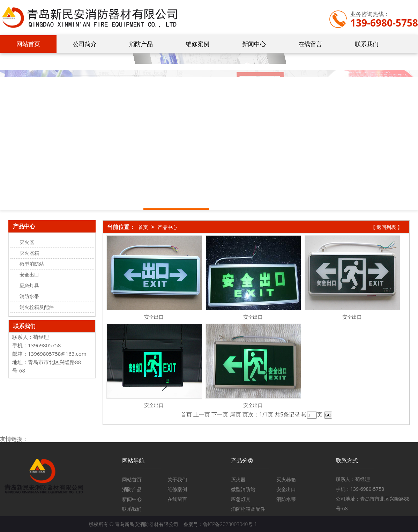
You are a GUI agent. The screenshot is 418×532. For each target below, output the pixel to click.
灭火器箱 (286, 479)
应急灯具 (241, 499)
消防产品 (141, 44)
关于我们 (177, 479)
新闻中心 (254, 44)
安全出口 (154, 317)
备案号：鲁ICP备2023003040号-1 (220, 524)
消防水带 (286, 499)
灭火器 (238, 479)
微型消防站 (243, 489)
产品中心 (167, 227)
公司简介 (85, 44)
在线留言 (310, 44)
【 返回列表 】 (386, 227)
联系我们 (367, 44)
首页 (143, 227)
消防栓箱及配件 (248, 509)
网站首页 (28, 44)
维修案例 (197, 44)
